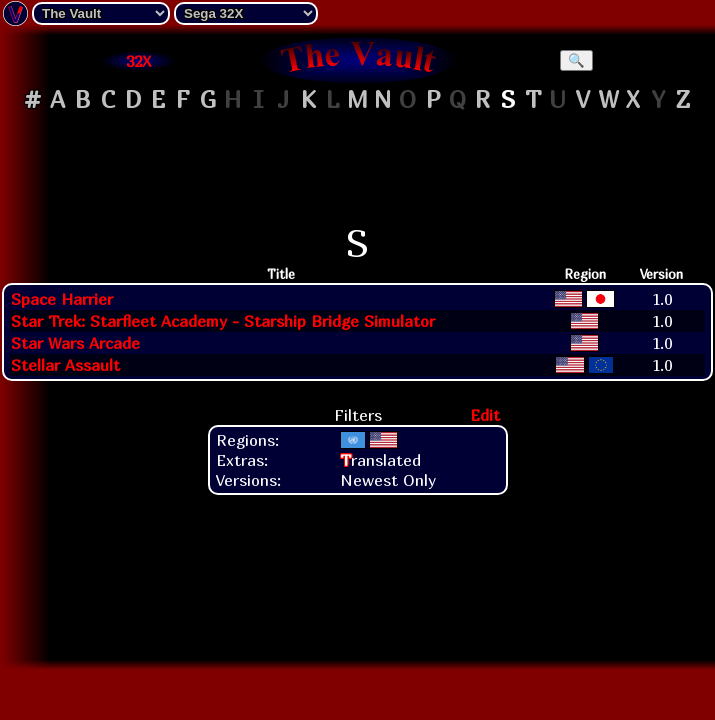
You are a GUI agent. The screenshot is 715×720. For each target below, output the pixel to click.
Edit (485, 415)
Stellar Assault (65, 365)
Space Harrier (62, 299)
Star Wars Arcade (75, 343)
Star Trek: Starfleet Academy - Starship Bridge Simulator (223, 321)
